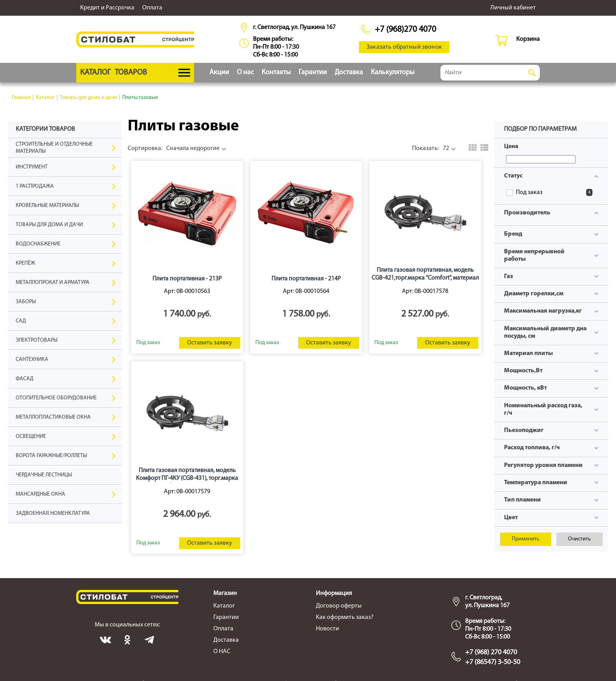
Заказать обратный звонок (404, 47)
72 (431, 148)
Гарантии (313, 72)
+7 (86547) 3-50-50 (493, 662)
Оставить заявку (210, 343)
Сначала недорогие (174, 148)
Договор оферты (339, 606)
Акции (219, 72)
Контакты (276, 72)
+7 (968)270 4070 (405, 30)
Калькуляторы (393, 72)
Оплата (152, 8)
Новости (327, 629)
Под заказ (554, 192)
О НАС (222, 652)
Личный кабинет (513, 8)
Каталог (224, 606)
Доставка (349, 72)
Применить (526, 539)
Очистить (579, 539)
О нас (245, 72)
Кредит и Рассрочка (107, 8)
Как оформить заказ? (345, 617)
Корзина (528, 39)
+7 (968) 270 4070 (491, 653)
